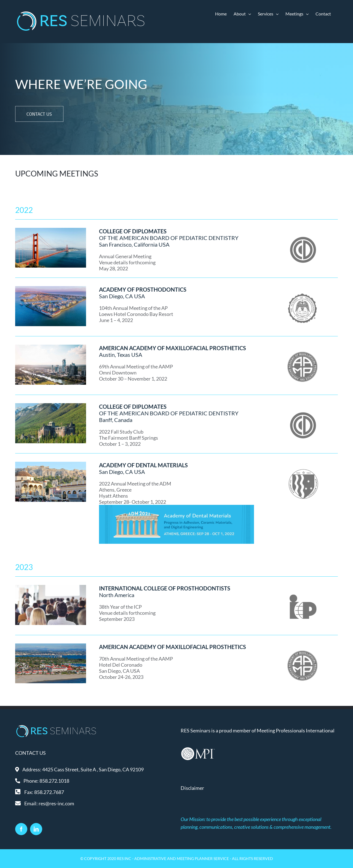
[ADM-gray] (303, 464)
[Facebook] (21, 829)
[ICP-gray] (303, 587)
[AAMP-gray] (303, 347)
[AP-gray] (303, 288)
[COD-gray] (303, 230)
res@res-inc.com (56, 803)
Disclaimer (192, 788)
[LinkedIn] (36, 829)
